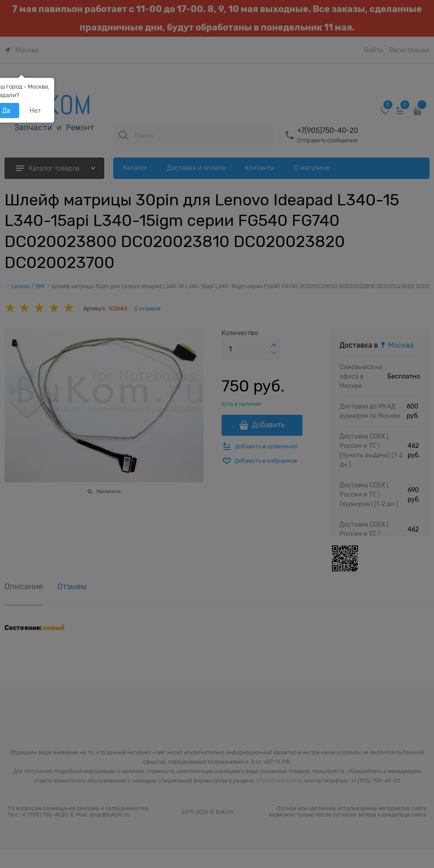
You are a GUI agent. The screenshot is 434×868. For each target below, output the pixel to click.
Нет (35, 111)
